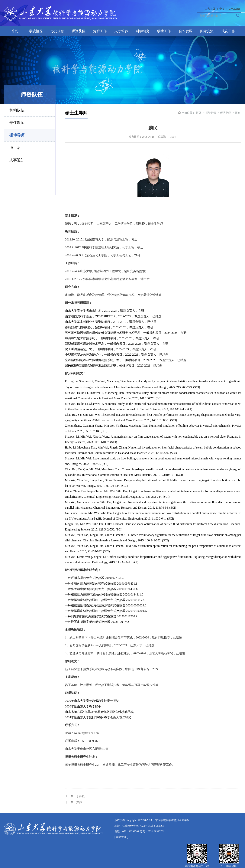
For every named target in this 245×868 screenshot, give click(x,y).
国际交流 (207, 31)
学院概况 (36, 31)
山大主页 (210, 9)
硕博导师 (17, 135)
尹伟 (79, 802)
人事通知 (17, 160)
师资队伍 (79, 31)
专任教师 (17, 123)
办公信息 (57, 31)
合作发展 (185, 31)
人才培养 (121, 31)
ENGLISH (234, 9)
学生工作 (164, 31)
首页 (15, 31)
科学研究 (143, 31)
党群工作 (100, 31)
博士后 (15, 148)
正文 (238, 113)
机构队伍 (17, 110)
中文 (222, 9)
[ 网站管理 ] (121, 837)
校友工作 (228, 31)
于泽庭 (81, 796)
